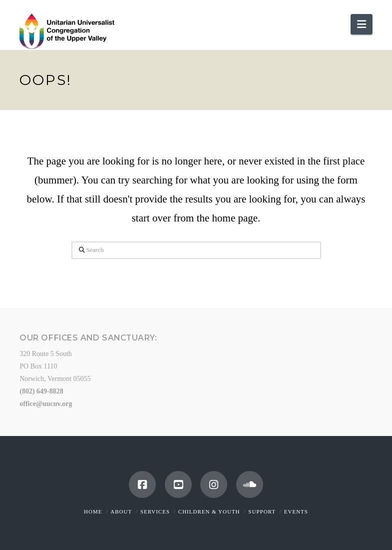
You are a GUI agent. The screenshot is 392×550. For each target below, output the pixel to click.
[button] (362, 24)
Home (93, 511)
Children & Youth (209, 511)
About (121, 511)
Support (262, 511)
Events (296, 511)
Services (155, 511)
